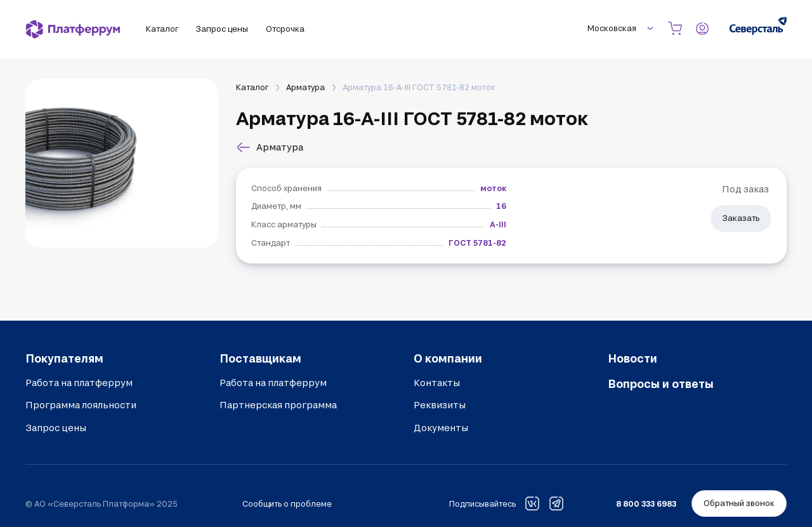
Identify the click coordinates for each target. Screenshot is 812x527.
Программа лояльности (81, 405)
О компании (448, 358)
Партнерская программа (278, 405)
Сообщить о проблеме (287, 504)
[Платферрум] (73, 29)
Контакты (437, 383)
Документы (441, 428)
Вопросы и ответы (661, 384)
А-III (498, 224)
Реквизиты (440, 405)
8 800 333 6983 (646, 504)
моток (493, 188)
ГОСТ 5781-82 (477, 243)
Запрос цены (56, 428)
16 (501, 206)
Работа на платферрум (79, 383)
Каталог (252, 87)
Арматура (305, 87)
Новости (632, 358)
